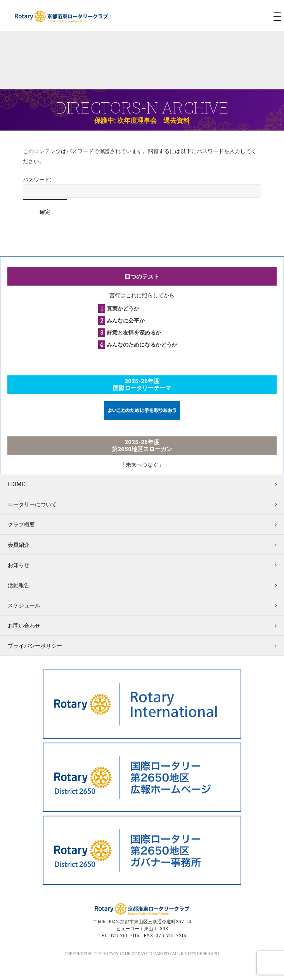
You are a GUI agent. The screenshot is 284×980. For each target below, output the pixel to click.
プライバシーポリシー (35, 646)
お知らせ (19, 565)
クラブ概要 (21, 524)
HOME (16, 484)
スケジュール (24, 605)
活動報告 (19, 585)
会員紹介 (19, 545)
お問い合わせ (24, 625)
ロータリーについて (32, 504)
